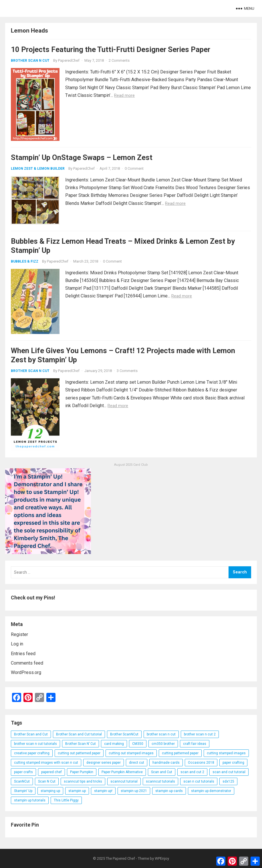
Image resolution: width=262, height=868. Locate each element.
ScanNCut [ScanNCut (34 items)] (22, 781)
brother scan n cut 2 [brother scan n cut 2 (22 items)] (200, 734)
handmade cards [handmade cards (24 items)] (166, 763)
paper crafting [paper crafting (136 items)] (233, 763)
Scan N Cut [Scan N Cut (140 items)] (47, 781)
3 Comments (127, 371)
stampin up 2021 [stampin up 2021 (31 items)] (134, 791)
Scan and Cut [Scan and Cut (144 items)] (162, 772)
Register (19, 634)
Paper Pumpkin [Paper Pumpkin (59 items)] (82, 772)
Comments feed (27, 663)
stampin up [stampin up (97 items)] (77, 791)
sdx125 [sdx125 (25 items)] (228, 781)
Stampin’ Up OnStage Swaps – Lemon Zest (82, 157)
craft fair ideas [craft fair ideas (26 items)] (195, 744)
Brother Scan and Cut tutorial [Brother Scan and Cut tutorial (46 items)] (79, 734)
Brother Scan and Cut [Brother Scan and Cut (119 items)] (31, 734)
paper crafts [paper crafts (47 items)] (23, 772)
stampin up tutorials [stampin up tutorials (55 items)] (30, 800)
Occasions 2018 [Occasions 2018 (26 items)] (201, 763)
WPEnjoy (162, 858)
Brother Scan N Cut (30, 61)
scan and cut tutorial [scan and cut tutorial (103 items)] (229, 772)
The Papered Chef (120, 858)
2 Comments (119, 60)
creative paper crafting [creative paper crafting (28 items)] (32, 753)
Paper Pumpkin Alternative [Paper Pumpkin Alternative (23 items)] (122, 772)
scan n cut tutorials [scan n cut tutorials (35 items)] (199, 781)
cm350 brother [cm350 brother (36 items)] (163, 744)
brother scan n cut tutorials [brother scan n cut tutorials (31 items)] (35, 744)
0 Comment (134, 168)
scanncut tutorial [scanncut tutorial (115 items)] (124, 781)
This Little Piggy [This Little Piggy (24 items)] (66, 800)
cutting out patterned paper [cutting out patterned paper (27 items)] (79, 753)
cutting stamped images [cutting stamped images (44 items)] (226, 753)
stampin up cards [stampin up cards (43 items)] (169, 791)
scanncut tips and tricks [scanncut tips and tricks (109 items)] (83, 781)
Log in (17, 644)
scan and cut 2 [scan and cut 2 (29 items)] (192, 772)
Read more (124, 95)
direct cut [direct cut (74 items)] (137, 763)
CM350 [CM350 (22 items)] (138, 744)
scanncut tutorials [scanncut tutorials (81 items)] (160, 781)
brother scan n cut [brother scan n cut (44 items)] (161, 734)
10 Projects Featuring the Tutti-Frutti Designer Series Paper (111, 49)
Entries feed (23, 654)
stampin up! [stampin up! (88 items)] (103, 791)
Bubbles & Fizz (25, 261)
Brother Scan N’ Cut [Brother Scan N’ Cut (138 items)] (81, 744)
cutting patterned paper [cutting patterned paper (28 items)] (180, 753)
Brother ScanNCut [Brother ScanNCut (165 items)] (124, 734)
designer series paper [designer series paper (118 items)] (104, 763)
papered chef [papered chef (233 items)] (51, 772)
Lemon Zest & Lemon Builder (38, 169)
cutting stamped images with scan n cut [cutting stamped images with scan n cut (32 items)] (46, 763)
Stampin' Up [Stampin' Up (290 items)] (23, 791)
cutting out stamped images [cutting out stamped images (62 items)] (131, 753)
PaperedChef (69, 60)
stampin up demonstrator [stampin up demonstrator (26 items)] (211, 791)
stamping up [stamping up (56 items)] (50, 791)
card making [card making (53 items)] (114, 744)
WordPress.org (26, 672)
